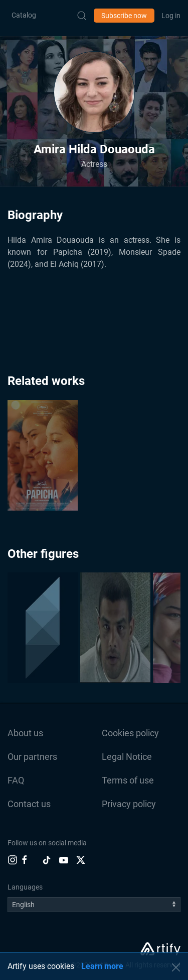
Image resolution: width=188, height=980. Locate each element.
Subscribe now (124, 16)
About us (25, 733)
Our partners (32, 757)
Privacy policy (129, 804)
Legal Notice (127, 757)
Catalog (24, 15)
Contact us (29, 804)
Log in (171, 16)
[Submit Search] (82, 16)
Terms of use (128, 780)
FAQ (16, 780)
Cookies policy (130, 733)
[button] (94, 92)
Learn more (102, 966)
